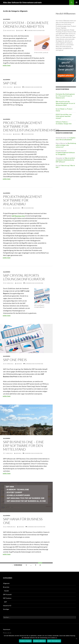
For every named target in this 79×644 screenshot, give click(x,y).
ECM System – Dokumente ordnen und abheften (26, 25)
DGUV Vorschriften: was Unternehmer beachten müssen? (64, 116)
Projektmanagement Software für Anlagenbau (23, 200)
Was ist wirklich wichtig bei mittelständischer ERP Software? (65, 160)
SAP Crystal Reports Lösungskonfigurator (24, 277)
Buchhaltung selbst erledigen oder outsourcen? (66, 145)
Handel (6, 591)
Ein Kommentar (28, 134)
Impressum (7, 629)
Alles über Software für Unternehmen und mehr (22, 2)
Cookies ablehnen (39, 641)
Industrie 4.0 (7, 606)
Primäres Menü (77, 2)
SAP (5, 602)
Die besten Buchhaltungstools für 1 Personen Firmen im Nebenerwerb (65, 96)
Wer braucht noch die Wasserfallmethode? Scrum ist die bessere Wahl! (65, 103)
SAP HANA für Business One (23, 521)
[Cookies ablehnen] (76, 639)
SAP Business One (18, 216)
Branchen (6, 587)
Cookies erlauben (25, 641)
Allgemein (7, 19)
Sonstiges (6, 609)
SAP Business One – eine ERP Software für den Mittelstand (24, 446)
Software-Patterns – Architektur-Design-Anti (64, 123)
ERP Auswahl (7, 594)
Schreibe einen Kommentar (36, 30)
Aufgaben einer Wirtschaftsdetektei (66, 139)
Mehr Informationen (54, 641)
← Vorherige (17, 565)
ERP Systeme (7, 598)
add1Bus (21, 30)
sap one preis (15, 360)
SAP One (10, 83)
